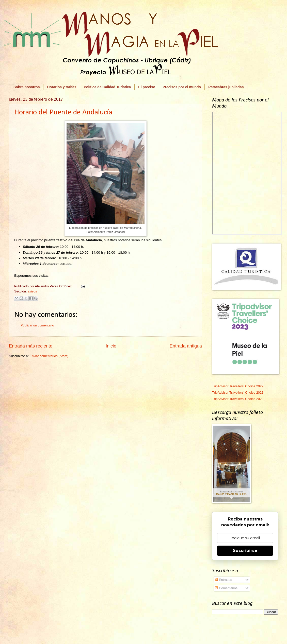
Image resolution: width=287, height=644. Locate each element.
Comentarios (226, 588)
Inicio (111, 346)
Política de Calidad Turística (107, 87)
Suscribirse (245, 551)
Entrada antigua (186, 346)
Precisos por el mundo (182, 87)
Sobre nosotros (27, 87)
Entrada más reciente (31, 346)
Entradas (223, 580)
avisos (32, 291)
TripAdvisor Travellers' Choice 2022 (238, 386)
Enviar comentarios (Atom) (49, 356)
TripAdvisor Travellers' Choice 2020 (238, 399)
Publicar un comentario (37, 325)
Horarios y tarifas (62, 87)
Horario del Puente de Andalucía (63, 112)
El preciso (147, 87)
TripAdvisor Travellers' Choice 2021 (238, 393)
